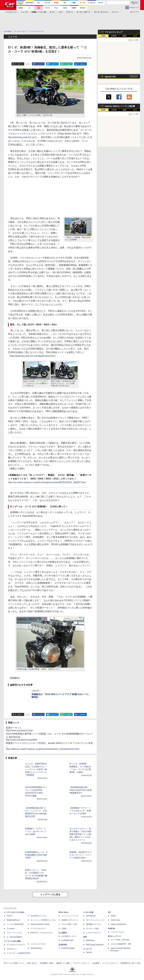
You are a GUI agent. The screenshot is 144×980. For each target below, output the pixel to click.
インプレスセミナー (38, 928)
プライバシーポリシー (81, 963)
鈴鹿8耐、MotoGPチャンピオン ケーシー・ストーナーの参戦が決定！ (81, 855)
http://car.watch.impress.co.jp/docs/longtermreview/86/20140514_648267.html (47, 482)
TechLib (89, 952)
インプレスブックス (38, 944)
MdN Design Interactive (95, 945)
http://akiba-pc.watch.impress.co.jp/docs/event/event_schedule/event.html (43, 749)
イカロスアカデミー (94, 933)
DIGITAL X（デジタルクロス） (42, 933)
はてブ (54, 64)
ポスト (20, 64)
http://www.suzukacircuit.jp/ (19, 730)
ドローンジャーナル (14, 933)
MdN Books (90, 940)
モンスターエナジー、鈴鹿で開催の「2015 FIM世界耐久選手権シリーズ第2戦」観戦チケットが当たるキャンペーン (81, 834)
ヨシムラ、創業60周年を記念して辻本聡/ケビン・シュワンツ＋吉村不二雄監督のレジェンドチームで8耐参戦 (36, 769)
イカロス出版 (88, 912)
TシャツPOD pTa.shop (120, 940)
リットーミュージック (70, 916)
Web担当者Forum (13, 920)
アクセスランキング (114, 32)
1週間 (124, 36)
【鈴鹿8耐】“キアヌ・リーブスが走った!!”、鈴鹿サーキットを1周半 (80, 811)
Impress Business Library (40, 924)
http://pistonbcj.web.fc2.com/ (22, 137)
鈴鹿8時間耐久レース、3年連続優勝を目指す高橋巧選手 (36, 855)
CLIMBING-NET (67, 940)
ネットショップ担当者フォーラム (43, 920)
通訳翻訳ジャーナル (94, 924)
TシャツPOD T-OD (69, 924)
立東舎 (64, 928)
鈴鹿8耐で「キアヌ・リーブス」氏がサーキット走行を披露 (36, 831)
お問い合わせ (32, 963)
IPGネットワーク (114, 936)
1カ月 (135, 36)
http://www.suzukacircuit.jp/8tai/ (22, 740)
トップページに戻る (50, 895)
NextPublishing (36, 948)
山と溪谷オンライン (69, 936)
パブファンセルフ (117, 932)
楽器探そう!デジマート (70, 920)
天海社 (113, 916)
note (68, 64)
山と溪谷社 (63, 933)
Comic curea (115, 920)
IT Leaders (11, 928)
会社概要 (96, 963)
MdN (85, 937)
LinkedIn (82, 64)
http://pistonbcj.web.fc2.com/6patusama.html (32, 356)
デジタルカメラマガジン (16, 945)
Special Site (110, 77)
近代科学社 (63, 945)
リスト (28, 64)
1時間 (103, 36)
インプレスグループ (110, 963)
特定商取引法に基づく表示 (130, 963)
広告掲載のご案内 (47, 963)
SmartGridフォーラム (39, 916)
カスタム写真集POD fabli (121, 944)
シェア (40, 64)
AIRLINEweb (91, 916)
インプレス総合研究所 (15, 924)
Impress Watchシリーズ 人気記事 (120, 106)
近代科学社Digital (68, 948)
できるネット (12, 949)
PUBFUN (111, 928)
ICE (109, 912)
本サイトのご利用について (14, 963)
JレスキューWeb (92, 928)
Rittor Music (63, 912)
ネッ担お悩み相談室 (14, 937)
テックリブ (87, 949)
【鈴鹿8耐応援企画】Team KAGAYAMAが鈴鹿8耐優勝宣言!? (81, 790)
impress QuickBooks (118, 924)
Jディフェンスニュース (95, 920)
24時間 (114, 36)
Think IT (10, 916)
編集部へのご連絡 (63, 963)
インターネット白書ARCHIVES (18, 953)
